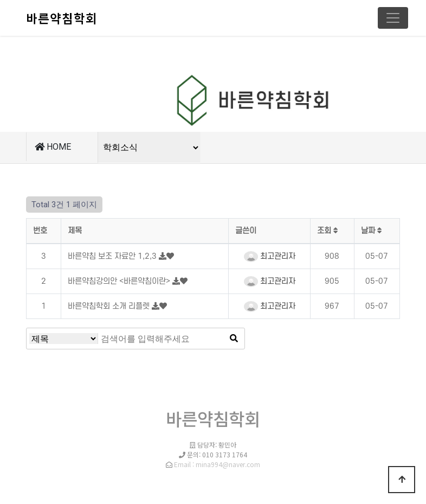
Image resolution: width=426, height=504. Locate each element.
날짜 (372, 231)
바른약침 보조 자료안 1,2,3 (113, 256)
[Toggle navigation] (393, 18)
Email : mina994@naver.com (217, 464)
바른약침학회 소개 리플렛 (110, 306)
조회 (328, 231)
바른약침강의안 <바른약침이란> (120, 281)
